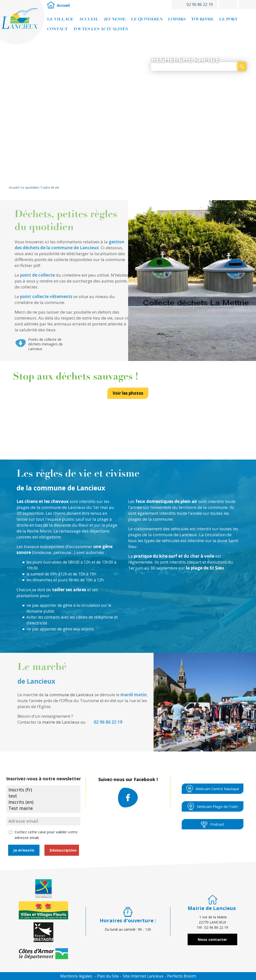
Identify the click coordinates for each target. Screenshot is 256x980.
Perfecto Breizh (182, 976)
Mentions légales (76, 976)
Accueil (51, 5)
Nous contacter (212, 939)
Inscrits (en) (43, 802)
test (43, 796)
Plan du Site (108, 976)
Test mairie (43, 808)
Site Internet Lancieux (143, 976)
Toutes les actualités (100, 29)
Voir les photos (128, 398)
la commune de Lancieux (173, 535)
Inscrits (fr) (43, 790)
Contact (57, 29)
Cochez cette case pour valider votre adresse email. (46, 835)
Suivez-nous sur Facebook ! (128, 792)
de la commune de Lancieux (58, 507)
